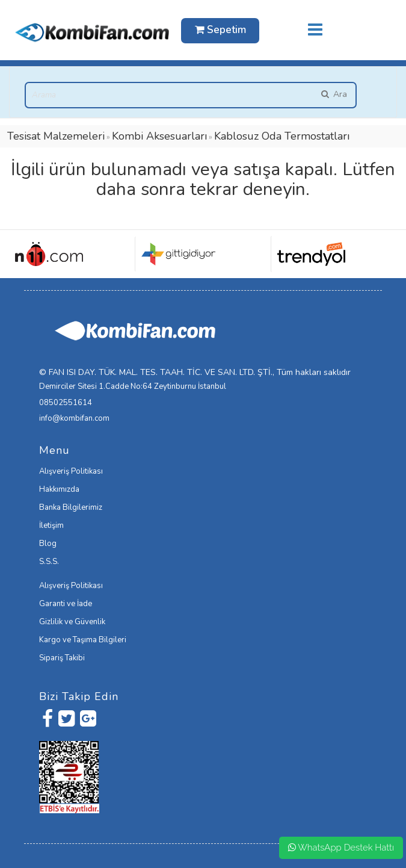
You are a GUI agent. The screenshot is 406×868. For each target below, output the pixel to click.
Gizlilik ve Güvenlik (72, 622)
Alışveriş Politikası (71, 471)
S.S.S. (49, 562)
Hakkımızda (59, 489)
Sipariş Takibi (62, 658)
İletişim (51, 525)
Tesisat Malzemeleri (56, 136)
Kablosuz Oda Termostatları (282, 136)
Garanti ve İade (66, 604)
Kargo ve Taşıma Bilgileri (83, 640)
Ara (334, 94)
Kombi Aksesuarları (159, 136)
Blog (48, 544)
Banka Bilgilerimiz (71, 507)
